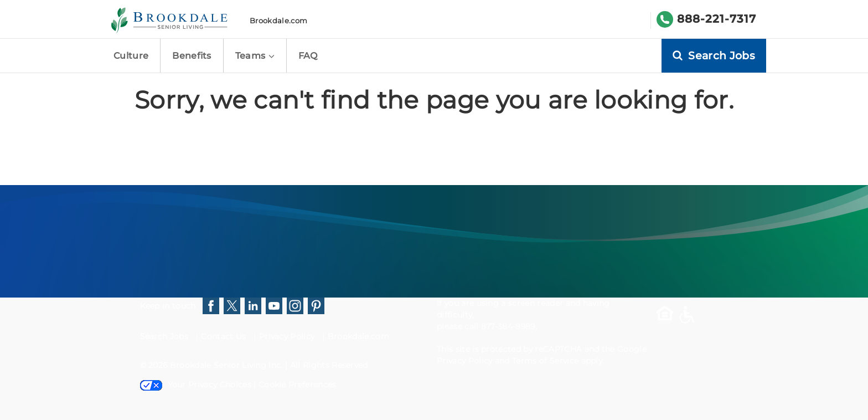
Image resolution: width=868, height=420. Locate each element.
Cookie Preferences (298, 385)
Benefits (192, 56)
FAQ (308, 56)
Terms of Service (545, 361)
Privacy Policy (287, 336)
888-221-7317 (717, 19)
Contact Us (223, 336)
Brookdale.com (278, 21)
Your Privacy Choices (196, 385)
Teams (255, 56)
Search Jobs (164, 336)
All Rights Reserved (329, 365)
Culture (131, 56)
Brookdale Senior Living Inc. (228, 365)
